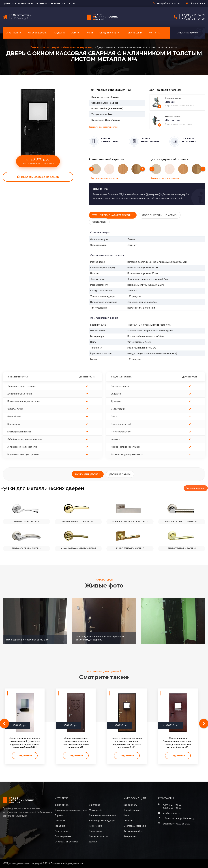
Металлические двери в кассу (78, 47)
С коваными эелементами (102, 815)
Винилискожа (62, 805)
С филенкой (95, 805)
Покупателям (134, 33)
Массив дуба (96, 810)
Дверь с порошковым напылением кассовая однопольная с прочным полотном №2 (76, 743)
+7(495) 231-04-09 (193, 15)
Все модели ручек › (196, 488)
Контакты (154, 33)
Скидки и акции (109, 33)
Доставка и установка (135, 826)
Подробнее (25, 756)
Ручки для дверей (88, 474)
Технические (96, 826)
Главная (35, 47)
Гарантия (128, 821)
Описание (99, 222)
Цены (126, 815)
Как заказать (130, 805)
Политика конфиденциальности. (67, 863)
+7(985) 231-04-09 (193, 19)
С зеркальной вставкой (66, 842)
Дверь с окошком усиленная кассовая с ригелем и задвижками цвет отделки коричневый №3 (127, 743)
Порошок (59, 815)
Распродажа (130, 836)
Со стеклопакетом (98, 836)
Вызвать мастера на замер (38, 177)
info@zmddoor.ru (197, 3)
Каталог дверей (38, 33)
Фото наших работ (133, 831)
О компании (13, 33)
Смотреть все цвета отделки (104, 178)
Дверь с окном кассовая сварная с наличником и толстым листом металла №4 (137, 47)
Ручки (89, 33)
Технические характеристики (113, 215)
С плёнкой (60, 821)
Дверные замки (120, 474)
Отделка (59, 33)
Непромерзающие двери (102, 821)
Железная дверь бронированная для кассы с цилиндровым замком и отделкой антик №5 (178, 743)
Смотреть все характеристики (104, 127)
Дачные (93, 842)
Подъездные (96, 831)
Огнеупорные (61, 831)
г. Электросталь (21, 15)
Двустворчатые (63, 836)
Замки (75, 33)
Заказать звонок (188, 33)
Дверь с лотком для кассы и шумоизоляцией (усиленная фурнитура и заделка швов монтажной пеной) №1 (25, 743)
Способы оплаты (132, 810)
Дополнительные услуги (160, 215)
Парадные (60, 826)
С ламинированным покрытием (71, 810)
